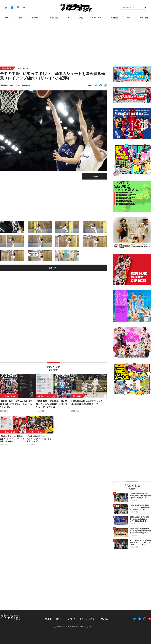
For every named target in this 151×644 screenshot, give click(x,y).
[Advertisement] (75, 43)
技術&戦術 (6, 68)
